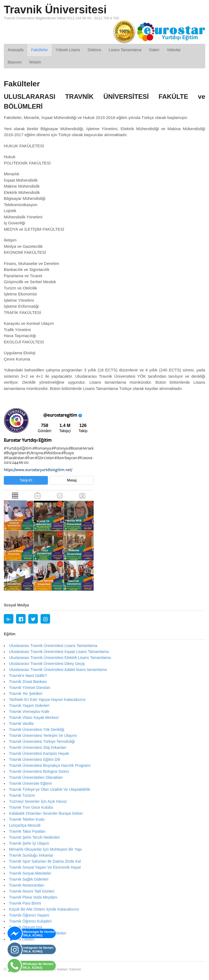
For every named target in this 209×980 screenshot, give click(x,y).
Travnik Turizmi (22, 795)
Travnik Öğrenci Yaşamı (29, 915)
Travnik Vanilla (21, 723)
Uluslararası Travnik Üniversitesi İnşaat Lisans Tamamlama (59, 652)
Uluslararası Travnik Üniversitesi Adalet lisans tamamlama (58, 670)
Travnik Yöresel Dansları (30, 688)
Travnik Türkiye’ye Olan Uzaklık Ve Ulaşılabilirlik (50, 789)
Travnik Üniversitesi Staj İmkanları (38, 747)
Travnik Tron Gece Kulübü (31, 807)
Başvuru (15, 62)
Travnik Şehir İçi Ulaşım (29, 843)
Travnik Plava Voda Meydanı (33, 897)
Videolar (174, 50)
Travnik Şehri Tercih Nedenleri (34, 837)
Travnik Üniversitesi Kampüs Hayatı (39, 753)
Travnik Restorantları (27, 885)
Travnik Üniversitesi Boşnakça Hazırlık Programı (50, 765)
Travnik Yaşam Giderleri (29, 706)
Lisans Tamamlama (125, 50)
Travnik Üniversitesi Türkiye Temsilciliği (42, 741)
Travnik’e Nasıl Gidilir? (28, 676)
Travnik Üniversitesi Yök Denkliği (37, 729)
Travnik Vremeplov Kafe (29, 712)
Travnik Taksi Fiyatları (27, 831)
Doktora (94, 50)
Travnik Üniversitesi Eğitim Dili (35, 759)
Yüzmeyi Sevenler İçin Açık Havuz (38, 801)
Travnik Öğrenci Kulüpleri (30, 921)
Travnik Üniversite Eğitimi (30, 783)
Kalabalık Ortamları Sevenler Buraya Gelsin (46, 813)
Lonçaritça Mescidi (25, 825)
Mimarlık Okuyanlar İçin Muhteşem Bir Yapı (45, 849)
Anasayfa (16, 50)
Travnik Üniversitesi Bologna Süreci (39, 771)
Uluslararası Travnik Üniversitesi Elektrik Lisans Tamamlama (60, 658)
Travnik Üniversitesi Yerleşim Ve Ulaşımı (43, 735)
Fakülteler (39, 50)
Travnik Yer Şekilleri (26, 694)
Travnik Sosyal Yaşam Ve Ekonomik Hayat (45, 867)
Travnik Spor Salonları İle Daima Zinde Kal (45, 861)
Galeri (154, 50)
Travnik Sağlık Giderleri (29, 879)
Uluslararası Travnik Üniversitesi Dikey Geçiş (47, 664)
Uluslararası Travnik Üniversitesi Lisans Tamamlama (53, 646)
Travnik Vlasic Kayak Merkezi (34, 718)
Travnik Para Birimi (25, 903)
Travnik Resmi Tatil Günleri (32, 891)
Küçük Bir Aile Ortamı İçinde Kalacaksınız (44, 909)
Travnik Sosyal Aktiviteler (30, 873)
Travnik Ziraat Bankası (28, 682)
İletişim (35, 62)
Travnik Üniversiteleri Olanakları (36, 777)
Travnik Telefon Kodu (27, 819)
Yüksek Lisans (68, 50)
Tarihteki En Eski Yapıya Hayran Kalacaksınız (47, 700)
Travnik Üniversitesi (55, 10)
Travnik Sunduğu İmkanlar (31, 855)
